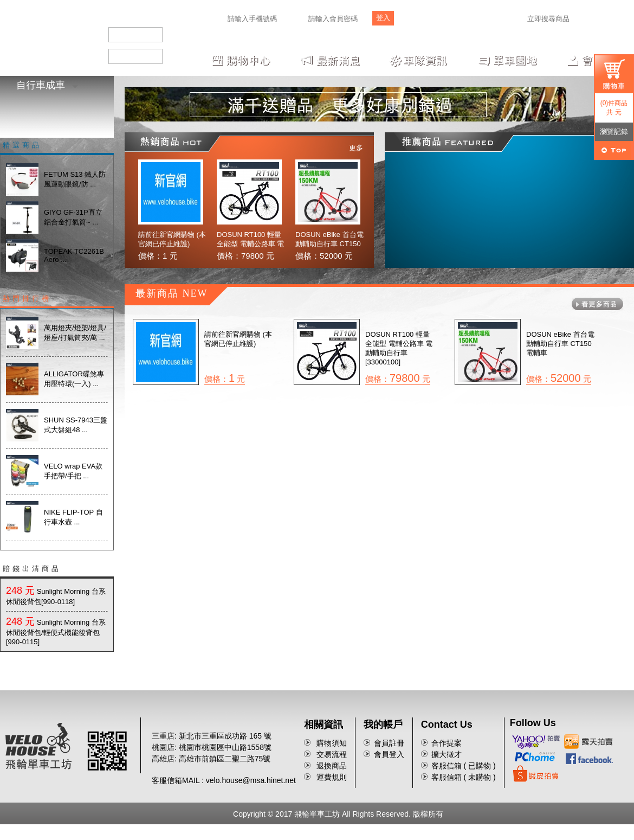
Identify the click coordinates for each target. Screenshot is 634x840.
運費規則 (332, 777)
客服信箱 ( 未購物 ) (464, 777)
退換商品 (332, 766)
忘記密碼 (437, 20)
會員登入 (389, 754)
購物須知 (332, 743)
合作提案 (447, 743)
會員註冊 (389, 743)
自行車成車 (47, 85)
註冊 (413, 20)
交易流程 (332, 754)
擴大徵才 (447, 754)
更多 (356, 148)
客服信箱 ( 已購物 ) (464, 766)
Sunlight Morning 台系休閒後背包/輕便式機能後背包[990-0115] (56, 632)
